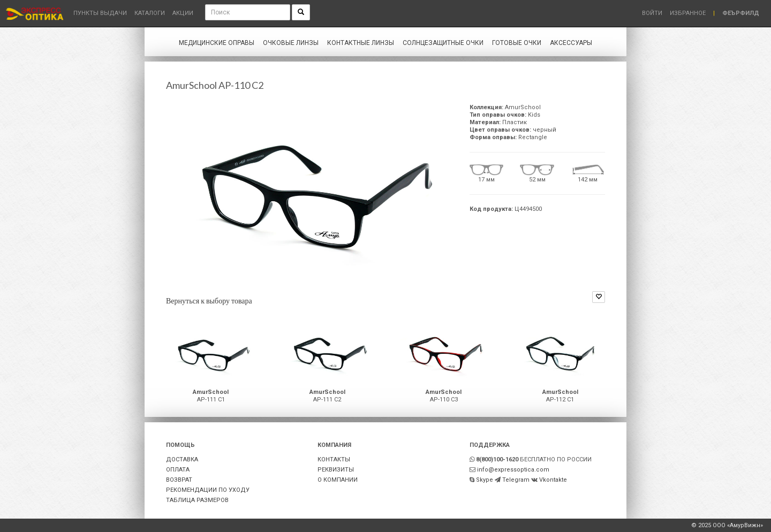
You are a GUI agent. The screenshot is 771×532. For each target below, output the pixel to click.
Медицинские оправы (217, 43)
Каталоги (150, 13)
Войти (652, 13)
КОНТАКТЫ (334, 459)
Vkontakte (553, 480)
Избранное (688, 13)
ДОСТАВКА (182, 459)
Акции (183, 13)
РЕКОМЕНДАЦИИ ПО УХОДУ (208, 490)
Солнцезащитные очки (443, 43)
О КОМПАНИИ (338, 480)
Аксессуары (571, 43)
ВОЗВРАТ (179, 480)
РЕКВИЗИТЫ (336, 470)
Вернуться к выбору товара (209, 301)
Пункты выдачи (100, 13)
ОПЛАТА (178, 470)
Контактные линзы (361, 43)
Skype (485, 480)
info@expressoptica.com (513, 470)
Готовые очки (517, 43)
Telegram (516, 480)
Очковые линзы (291, 43)
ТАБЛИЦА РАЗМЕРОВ (197, 500)
